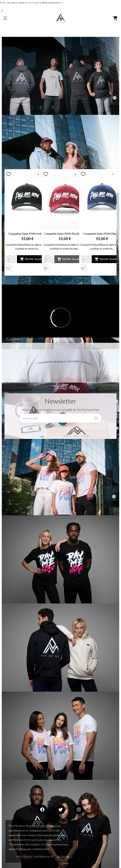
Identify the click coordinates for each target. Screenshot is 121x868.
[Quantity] (11, 259)
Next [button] (111, 222)
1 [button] (57, 278)
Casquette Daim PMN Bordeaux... (65, 233)
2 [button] (61, 278)
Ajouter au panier (33, 259)
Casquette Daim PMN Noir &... (27, 233)
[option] (23, 222)
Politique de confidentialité (35, 857)
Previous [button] (10, 222)
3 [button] (64, 278)
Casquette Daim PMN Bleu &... (102, 233)
